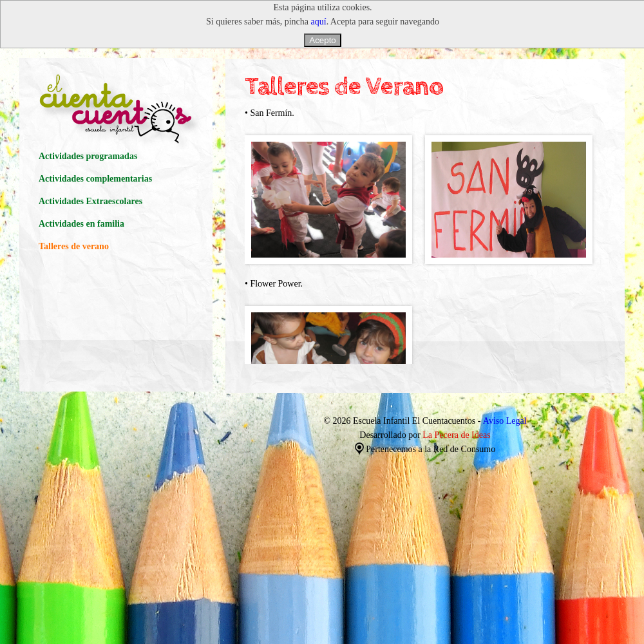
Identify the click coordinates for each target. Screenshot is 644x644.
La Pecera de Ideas (456, 435)
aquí (319, 22)
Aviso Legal (505, 421)
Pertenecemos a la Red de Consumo (425, 449)
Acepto (323, 40)
